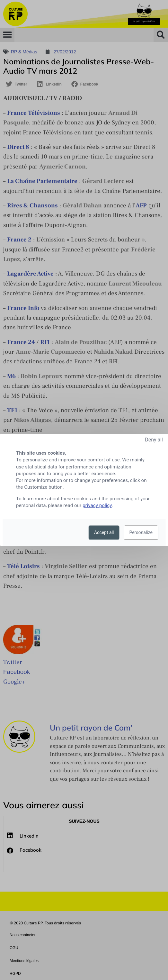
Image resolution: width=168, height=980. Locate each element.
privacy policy (97, 506)
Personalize (141, 533)
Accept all (104, 533)
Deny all (154, 440)
